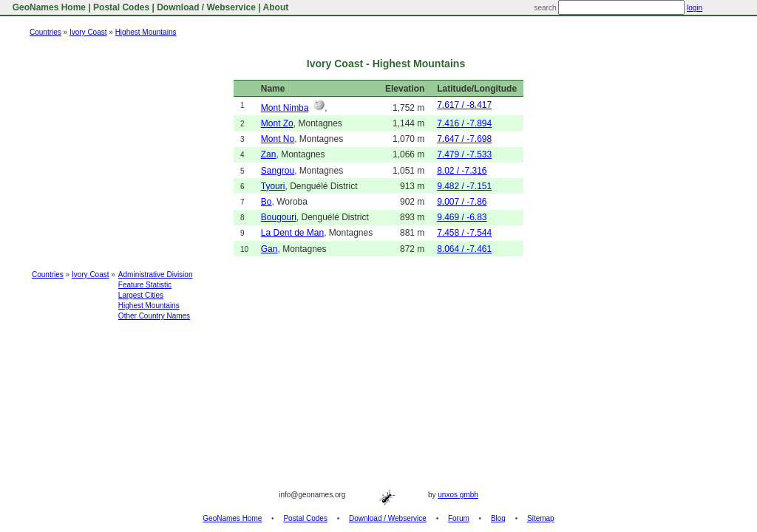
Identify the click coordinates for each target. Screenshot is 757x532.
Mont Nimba (285, 108)
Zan (269, 154)
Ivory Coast (88, 32)
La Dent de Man (292, 233)
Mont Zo (277, 123)
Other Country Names (154, 316)
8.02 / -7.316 (462, 171)
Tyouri (273, 186)
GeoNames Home (48, 7)
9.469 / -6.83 (462, 217)
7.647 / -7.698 (464, 139)
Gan (269, 249)
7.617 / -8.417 (464, 105)
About (276, 7)
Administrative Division (156, 274)
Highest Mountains (146, 32)
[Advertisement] (378, 366)
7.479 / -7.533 (464, 154)
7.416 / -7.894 (464, 123)
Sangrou (278, 171)
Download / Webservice (206, 7)
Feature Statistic (145, 285)
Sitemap (541, 518)
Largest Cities (141, 295)
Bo (267, 202)
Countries (45, 32)
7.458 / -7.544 (464, 233)
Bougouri (279, 217)
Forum (459, 518)
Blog (498, 518)
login (695, 8)
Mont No (278, 139)
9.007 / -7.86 (462, 202)
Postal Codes (121, 7)
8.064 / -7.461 (464, 249)
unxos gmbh (458, 495)
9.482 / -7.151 (464, 186)
